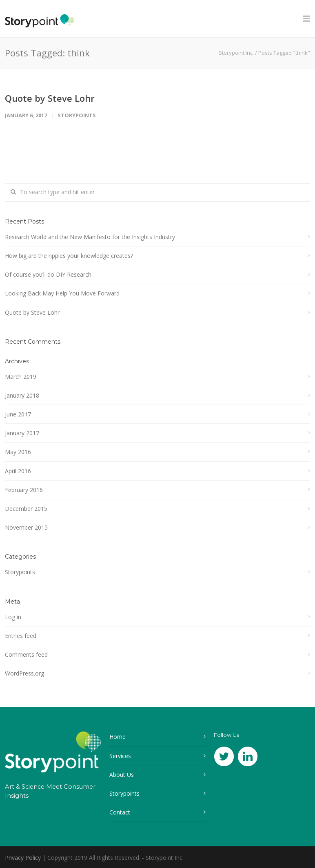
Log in (13, 617)
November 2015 (26, 527)
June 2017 (18, 414)
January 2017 (22, 433)
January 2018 (22, 395)
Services (120, 756)
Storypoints (77, 115)
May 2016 (18, 452)
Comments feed (26, 654)
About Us (122, 775)
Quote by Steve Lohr (50, 98)
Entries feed (21, 636)
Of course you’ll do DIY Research (48, 274)
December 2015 (26, 509)
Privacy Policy (23, 858)
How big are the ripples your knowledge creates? (69, 256)
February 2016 (24, 490)
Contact (120, 812)
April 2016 (18, 471)
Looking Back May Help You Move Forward (62, 293)
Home (118, 737)
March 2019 (21, 377)
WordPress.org (24, 673)
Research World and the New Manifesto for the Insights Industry (90, 237)
